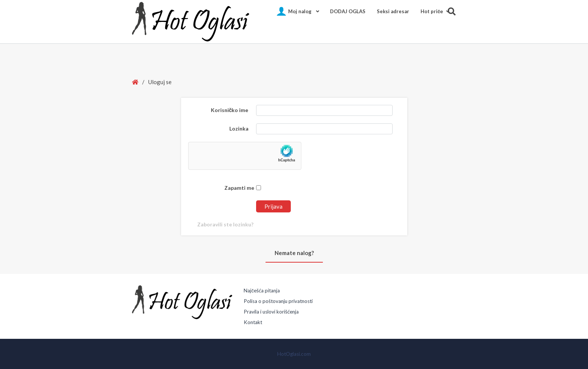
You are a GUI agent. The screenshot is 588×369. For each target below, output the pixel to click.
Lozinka (239, 128)
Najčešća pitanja (262, 291)
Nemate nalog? (294, 253)
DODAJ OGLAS (348, 11)
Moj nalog (300, 11)
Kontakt (253, 322)
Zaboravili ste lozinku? (225, 224)
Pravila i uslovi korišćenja (271, 312)
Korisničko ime (230, 110)
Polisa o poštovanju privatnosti (278, 301)
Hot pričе (432, 11)
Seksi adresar (393, 11)
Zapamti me (243, 188)
